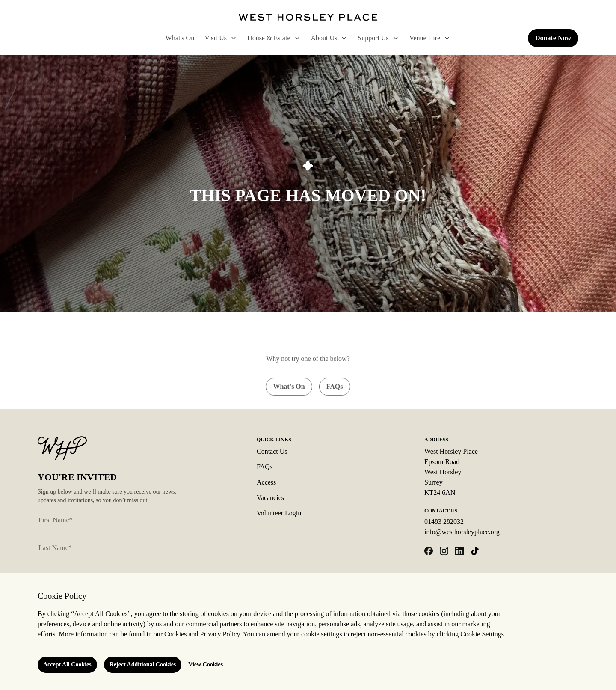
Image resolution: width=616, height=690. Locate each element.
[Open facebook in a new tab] (429, 551)
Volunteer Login (279, 513)
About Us (329, 38)
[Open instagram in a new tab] (444, 551)
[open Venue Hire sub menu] (445, 38)
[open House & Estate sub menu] (296, 38)
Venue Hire (430, 38)
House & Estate (274, 38)
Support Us (378, 38)
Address (436, 440)
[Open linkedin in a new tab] (459, 551)
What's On (180, 38)
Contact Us (272, 451)
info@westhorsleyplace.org (462, 532)
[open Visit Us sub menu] (232, 38)
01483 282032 (444, 522)
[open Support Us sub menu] (394, 38)
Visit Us (221, 38)
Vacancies (270, 498)
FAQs (265, 467)
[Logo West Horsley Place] (308, 17)
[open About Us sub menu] (342, 38)
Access (266, 482)
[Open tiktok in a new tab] (475, 551)
